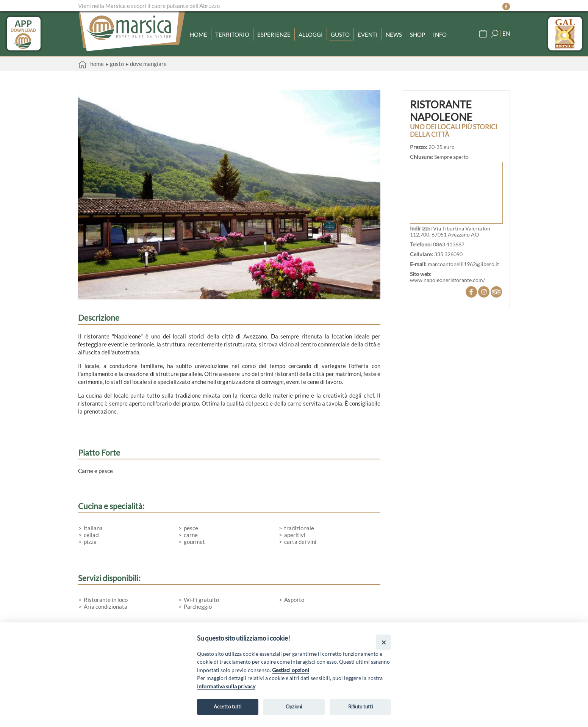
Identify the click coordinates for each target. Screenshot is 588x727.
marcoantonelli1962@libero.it (463, 264)
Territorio (232, 34)
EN (506, 33)
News (394, 34)
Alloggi (311, 34)
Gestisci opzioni (291, 670)
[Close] (384, 642)
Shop (418, 34)
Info (440, 34)
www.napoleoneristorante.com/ (447, 280)
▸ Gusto (115, 64)
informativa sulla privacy (226, 686)
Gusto (340, 34)
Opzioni (294, 707)
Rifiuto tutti (360, 707)
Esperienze (274, 34)
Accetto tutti (228, 707)
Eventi (368, 34)
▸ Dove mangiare (146, 64)
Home (199, 34)
